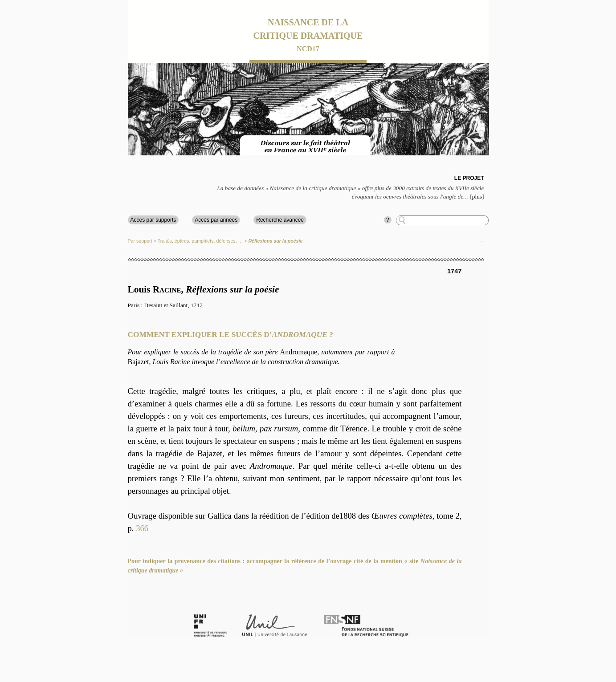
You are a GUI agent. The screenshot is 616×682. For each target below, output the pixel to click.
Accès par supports (153, 220)
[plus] (477, 197)
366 (142, 528)
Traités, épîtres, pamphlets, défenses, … (200, 241)
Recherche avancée (280, 220)
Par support (140, 241)
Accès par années (216, 220)
